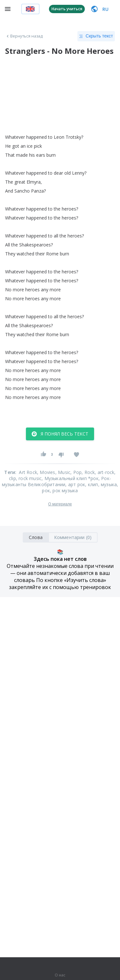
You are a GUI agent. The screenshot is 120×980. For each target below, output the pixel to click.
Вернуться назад (24, 36)
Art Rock (28, 472)
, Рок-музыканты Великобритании (56, 481)
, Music (63, 472)
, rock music (29, 478)
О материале (60, 504)
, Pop (76, 472)
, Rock (88, 472)
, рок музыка (64, 490)
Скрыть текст (96, 36)
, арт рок (75, 484)
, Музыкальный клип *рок (70, 478)
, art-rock (104, 472)
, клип (92, 484)
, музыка (108, 484)
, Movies (46, 472)
